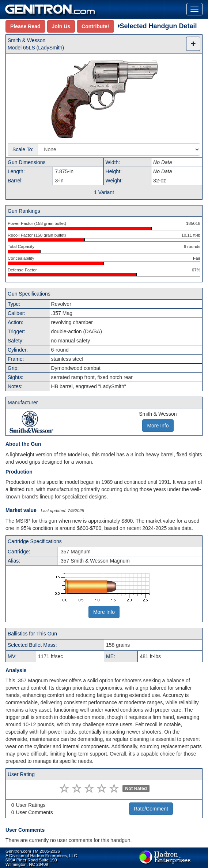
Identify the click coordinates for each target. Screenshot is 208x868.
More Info (104, 612)
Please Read (25, 26)
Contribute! (95, 26)
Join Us (61, 26)
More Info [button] (158, 426)
